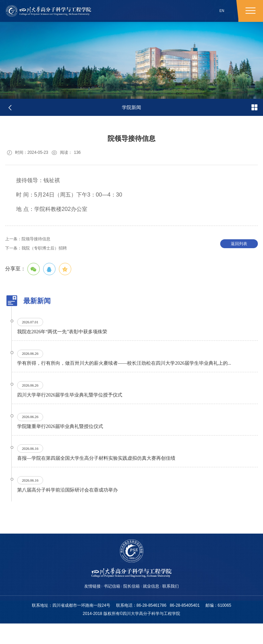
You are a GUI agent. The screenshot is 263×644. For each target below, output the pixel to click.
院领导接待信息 (32, 241)
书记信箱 (109, 606)
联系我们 (177, 606)
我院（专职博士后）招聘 (41, 251)
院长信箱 (131, 606)
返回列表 (239, 247)
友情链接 (86, 606)
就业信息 (154, 606)
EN (222, 11)
